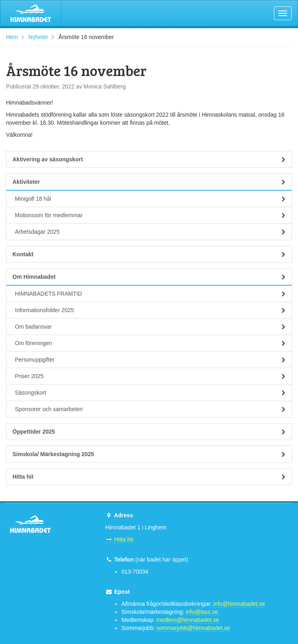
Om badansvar (150, 327)
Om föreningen (150, 343)
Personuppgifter (150, 360)
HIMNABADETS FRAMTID (150, 294)
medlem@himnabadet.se (188, 620)
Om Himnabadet (149, 277)
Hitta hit (149, 477)
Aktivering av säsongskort (149, 159)
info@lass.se (202, 612)
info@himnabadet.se (239, 604)
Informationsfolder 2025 (150, 310)
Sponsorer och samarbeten (150, 409)
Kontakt (149, 254)
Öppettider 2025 (149, 432)
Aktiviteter (149, 182)
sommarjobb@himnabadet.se (193, 628)
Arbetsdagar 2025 (150, 232)
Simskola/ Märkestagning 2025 (149, 454)
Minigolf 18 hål (150, 199)
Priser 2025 (150, 376)
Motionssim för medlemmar (150, 215)
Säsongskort (150, 393)
